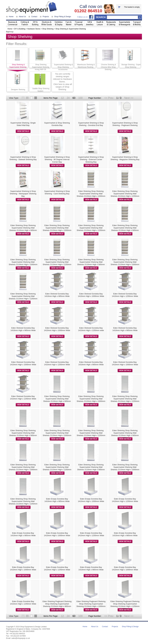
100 (80, 98)
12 (62, 98)
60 (74, 98)
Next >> (129, 98)
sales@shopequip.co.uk (21, 638)
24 (68, 98)
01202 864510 (88, 11)
